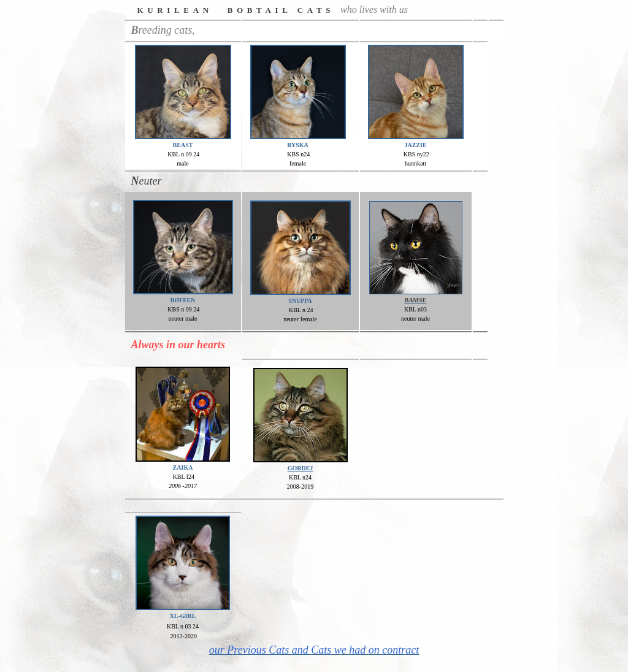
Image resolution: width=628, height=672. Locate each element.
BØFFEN (183, 300)
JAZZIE (415, 145)
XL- (175, 616)
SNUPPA (300, 301)
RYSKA (298, 145)
